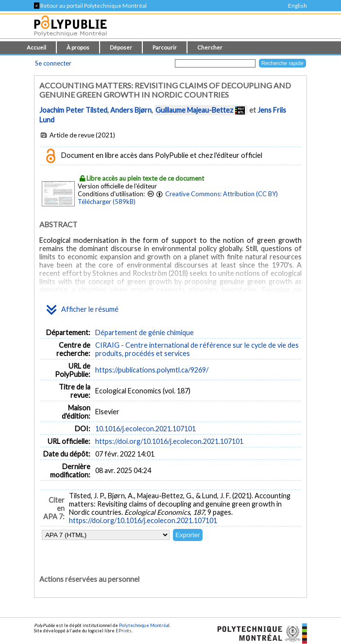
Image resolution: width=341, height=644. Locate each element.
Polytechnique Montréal (144, 625)
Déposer (121, 47)
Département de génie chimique (145, 332)
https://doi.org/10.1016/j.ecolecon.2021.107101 (169, 441)
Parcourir (165, 47)
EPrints (124, 631)
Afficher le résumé (83, 310)
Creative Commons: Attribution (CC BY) (222, 194)
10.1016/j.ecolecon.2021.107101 (145, 429)
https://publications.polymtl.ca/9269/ (152, 370)
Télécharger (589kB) (107, 202)
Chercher (210, 47)
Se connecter (53, 63)
